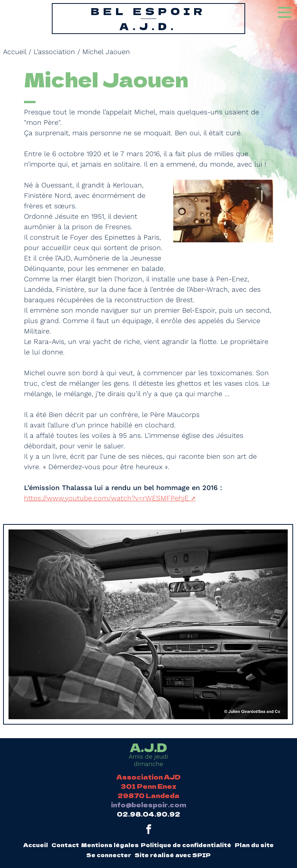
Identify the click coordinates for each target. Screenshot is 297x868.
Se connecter (109, 855)
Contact (65, 845)
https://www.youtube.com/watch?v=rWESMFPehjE (106, 498)
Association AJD (148, 777)
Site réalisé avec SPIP (173, 855)
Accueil (15, 52)
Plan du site (254, 845)
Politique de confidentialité (186, 845)
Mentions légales (110, 845)
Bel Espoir (148, 19)
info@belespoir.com (149, 805)
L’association (54, 52)
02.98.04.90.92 (148, 814)
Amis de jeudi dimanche (148, 754)
